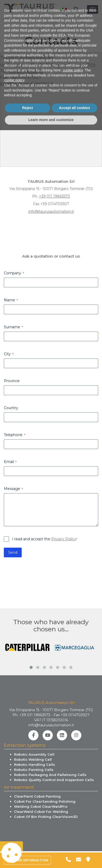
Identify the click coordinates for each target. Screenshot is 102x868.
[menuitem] (63, 7)
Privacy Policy (64, 539)
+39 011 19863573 (26, 71)
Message (13, 489)
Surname (13, 327)
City (9, 354)
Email (10, 462)
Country (11, 408)
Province (12, 381)
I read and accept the (45, 539)
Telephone (15, 435)
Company (14, 273)
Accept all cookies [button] (74, 846)
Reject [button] (28, 846)
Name (11, 300)
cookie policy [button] (73, 808)
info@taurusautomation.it (27, 84)
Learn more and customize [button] (51, 858)
